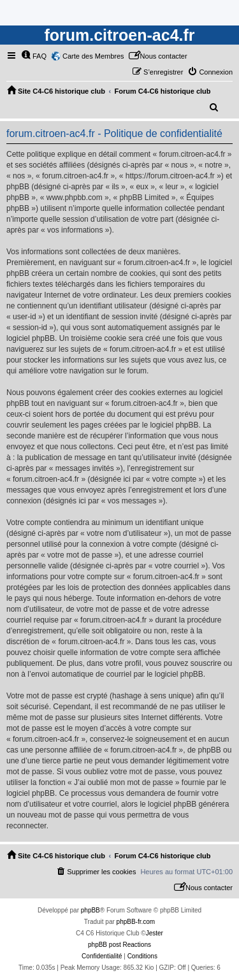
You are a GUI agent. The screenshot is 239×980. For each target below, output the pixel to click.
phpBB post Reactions (119, 945)
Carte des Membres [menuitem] (93, 56)
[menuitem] (34, 56)
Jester (155, 933)
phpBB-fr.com (136, 922)
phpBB (91, 910)
